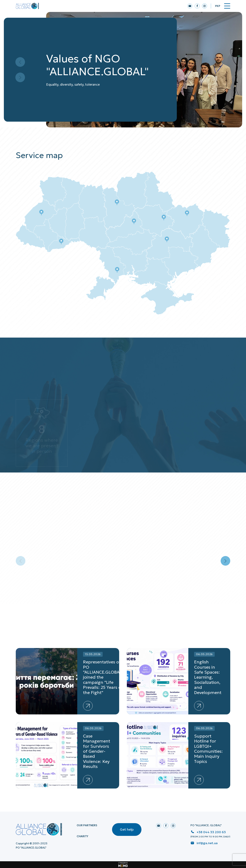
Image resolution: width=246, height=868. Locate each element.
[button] (225, 561)
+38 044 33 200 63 (211, 832)
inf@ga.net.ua (207, 843)
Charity (82, 836)
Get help (127, 829)
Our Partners (87, 825)
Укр (218, 6)
